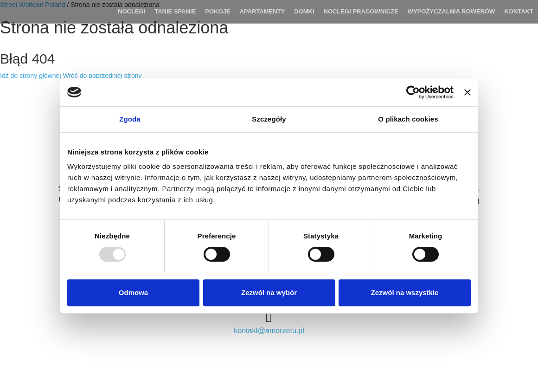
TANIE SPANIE (175, 11)
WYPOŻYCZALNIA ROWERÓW (452, 11)
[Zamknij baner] (468, 92)
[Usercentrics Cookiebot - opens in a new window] (413, 92)
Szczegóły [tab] (269, 119)
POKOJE (218, 11)
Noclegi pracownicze (361, 11)
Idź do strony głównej (31, 76)
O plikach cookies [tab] (408, 119)
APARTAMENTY (263, 11)
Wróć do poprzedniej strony (102, 76)
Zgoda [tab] (130, 119)
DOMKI (304, 11)
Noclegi (131, 11)
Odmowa (133, 292)
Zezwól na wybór (269, 292)
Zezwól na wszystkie (405, 292)
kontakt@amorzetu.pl (269, 331)
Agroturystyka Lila (45, 12)
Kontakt (519, 11)
